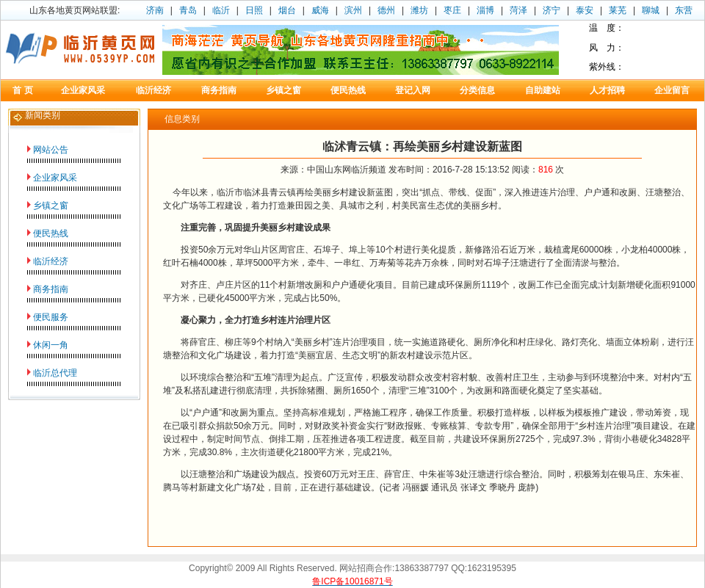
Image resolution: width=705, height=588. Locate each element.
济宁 (552, 10)
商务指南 (51, 289)
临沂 (221, 10)
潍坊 (419, 10)
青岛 (188, 10)
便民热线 (51, 233)
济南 (155, 10)
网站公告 (51, 150)
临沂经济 (51, 261)
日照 (254, 10)
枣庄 (452, 10)
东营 (684, 10)
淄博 (485, 10)
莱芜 (618, 10)
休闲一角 (51, 345)
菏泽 (518, 10)
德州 (386, 10)
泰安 (585, 10)
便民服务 (51, 317)
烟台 (287, 10)
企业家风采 (55, 178)
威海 (320, 10)
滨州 (353, 10)
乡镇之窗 (51, 206)
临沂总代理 (55, 373)
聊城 (651, 10)
